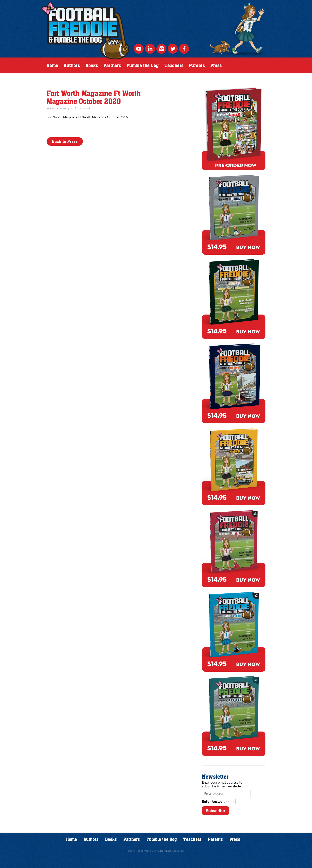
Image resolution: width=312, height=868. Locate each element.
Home (52, 65)
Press (216, 65)
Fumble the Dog (143, 65)
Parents (197, 65)
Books (92, 65)
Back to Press (65, 141)
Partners (112, 65)
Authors (72, 65)
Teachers (174, 65)
